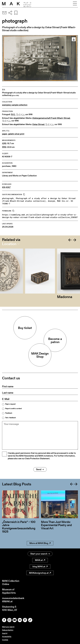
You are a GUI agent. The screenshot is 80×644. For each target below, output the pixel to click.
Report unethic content (13, 409)
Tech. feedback (11, 418)
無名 (13, 114)
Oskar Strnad (38, 124)
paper (5, 134)
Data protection (8, 630)
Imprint (5, 633)
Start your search (40, 554)
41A (4, 187)
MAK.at (40, 560)
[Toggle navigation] (75, 4)
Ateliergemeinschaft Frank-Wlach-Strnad (51, 118)
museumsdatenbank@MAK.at (13, 600)
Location (9, 244)
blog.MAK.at (40, 567)
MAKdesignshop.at (40, 573)
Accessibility (7, 637)
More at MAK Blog (40, 543)
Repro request (10, 404)
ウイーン (20, 114)
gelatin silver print (16, 134)
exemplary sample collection (15, 105)
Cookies (5, 640)
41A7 (8, 187)
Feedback (9, 413)
